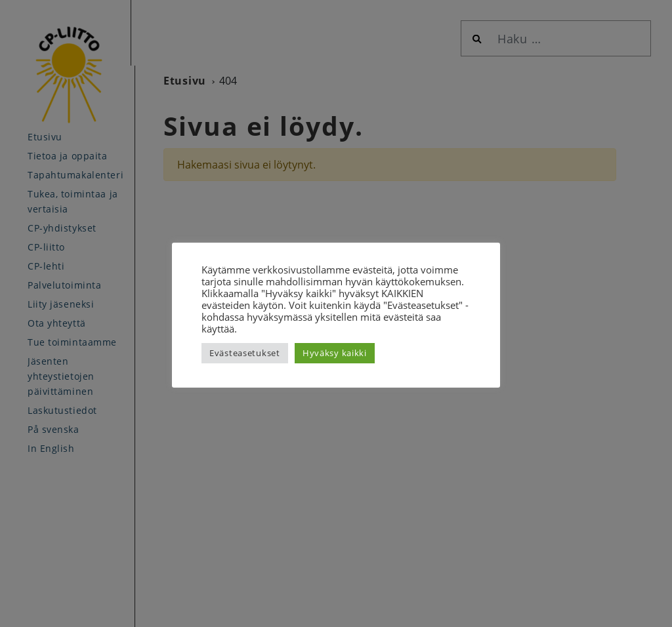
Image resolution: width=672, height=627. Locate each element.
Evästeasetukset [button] (245, 353)
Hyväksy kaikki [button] (335, 353)
